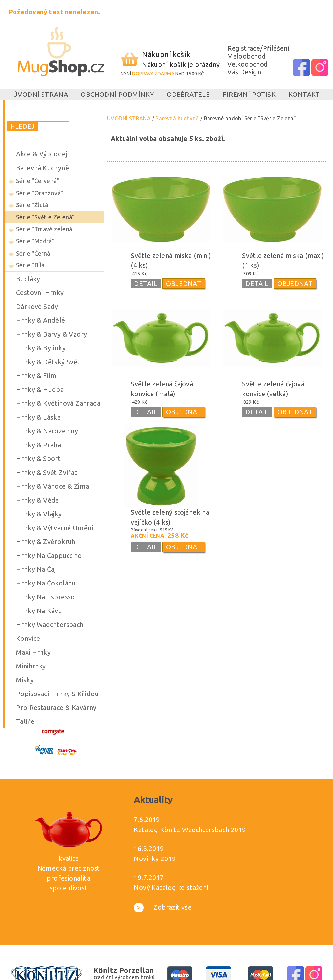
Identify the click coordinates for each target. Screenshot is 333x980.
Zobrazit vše (163, 907)
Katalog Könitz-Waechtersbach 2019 (190, 830)
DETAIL (146, 283)
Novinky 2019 (155, 859)
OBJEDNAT (184, 283)
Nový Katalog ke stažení (171, 888)
